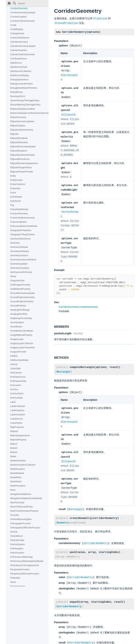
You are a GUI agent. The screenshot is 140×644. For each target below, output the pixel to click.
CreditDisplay (17, 29)
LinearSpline (16, 423)
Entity (13, 176)
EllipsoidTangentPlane (21, 168)
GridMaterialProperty (20, 289)
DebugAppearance (19, 80)
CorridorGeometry (19, 8)
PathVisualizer (17, 553)
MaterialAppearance (20, 436)
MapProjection (17, 427)
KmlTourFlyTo (17, 394)
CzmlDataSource (19, 59)
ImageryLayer (17, 339)
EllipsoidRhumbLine (20, 159)
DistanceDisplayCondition (23, 109)
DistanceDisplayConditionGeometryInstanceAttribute (29, 113)
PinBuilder (15, 578)
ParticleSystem (18, 544)
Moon (13, 490)
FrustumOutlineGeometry (23, 218)
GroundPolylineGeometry (23, 297)
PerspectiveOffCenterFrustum (25, 574)
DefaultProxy (17, 92)
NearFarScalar (17, 503)
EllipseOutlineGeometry (22, 130)
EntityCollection (18, 184)
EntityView (15, 188)
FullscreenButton (18, 222)
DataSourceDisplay (20, 75)
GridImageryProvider (20, 285)
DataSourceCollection (21, 71)
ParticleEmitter (17, 540)
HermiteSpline (17, 322)
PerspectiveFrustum (20, 570)
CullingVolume (17, 34)
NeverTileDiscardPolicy (22, 507)
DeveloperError (18, 96)
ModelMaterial (17, 473)
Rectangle (64, 364)
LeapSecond (16, 419)
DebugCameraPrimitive (22, 84)
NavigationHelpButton (21, 494)
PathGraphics (17, 549)
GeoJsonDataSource (20, 239)
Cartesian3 (70, 74)
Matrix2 (14, 444)
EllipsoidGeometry (19, 142)
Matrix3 (14, 448)
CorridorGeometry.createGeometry (78, 299)
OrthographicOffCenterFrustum (25, 528)
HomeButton (16, 327)
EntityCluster (16, 180)
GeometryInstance (19, 255)
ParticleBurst (16, 536)
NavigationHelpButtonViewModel (26, 498)
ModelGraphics (18, 469)
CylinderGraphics (19, 50)
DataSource (16, 63)
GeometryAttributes (20, 251)
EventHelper (16, 197)
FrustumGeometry (19, 214)
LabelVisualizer (18, 415)
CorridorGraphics (19, 17)
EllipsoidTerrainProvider (22, 172)
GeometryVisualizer (20, 268)
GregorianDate (17, 281)
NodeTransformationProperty (24, 511)
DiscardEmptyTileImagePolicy (25, 101)
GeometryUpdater (19, 264)
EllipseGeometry (18, 117)
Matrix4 (14, 452)
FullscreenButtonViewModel (24, 226)
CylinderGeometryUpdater (23, 46)
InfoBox (14, 356)
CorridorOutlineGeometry (22, 21)
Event (13, 193)
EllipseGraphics (18, 126)
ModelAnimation (18, 461)
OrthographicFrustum (21, 523)
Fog (12, 205)
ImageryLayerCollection (22, 343)
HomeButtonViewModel (22, 331)
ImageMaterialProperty (21, 335)
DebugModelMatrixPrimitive (24, 88)
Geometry (15, 243)
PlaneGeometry (18, 586)
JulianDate (15, 369)
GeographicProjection (21, 230)
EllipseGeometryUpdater (22, 121)
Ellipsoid (14, 134)
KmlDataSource (18, 377)
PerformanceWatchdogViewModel (27, 561)
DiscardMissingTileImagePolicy (25, 105)
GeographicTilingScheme (22, 235)
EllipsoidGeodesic (19, 138)
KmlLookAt (16, 385)
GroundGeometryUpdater (23, 293)
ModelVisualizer (18, 486)
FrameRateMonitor (19, 209)
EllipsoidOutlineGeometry (23, 155)
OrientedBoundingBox (21, 519)
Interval (14, 364)
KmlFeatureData (18, 381)
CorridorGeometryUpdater (23, 13)
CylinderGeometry (19, 42)
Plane (13, 582)
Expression (16, 201)
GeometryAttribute (19, 247)
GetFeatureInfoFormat (21, 272)
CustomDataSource (20, 38)
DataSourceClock (19, 67)
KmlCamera (16, 373)
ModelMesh (16, 477)
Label (13, 402)
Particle (14, 532)
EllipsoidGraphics (19, 151)
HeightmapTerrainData (21, 318)
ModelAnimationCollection (23, 465)
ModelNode (16, 482)
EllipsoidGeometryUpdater (23, 147)
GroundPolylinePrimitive (22, 302)
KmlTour (14, 389)
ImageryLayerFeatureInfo (23, 348)
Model (13, 456)
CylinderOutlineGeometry (23, 54)
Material (14, 431)
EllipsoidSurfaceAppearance (24, 163)
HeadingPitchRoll (19, 314)
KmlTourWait (16, 398)
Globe (13, 276)
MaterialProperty (18, 440)
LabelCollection (18, 406)
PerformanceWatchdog (21, 557)
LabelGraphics (17, 410)
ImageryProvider (18, 352)
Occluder (15, 515)
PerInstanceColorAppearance (25, 565)
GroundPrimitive (18, 306)
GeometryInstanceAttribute (23, 260)
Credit (13, 25)
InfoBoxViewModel (19, 360)
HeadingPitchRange (20, 310)
